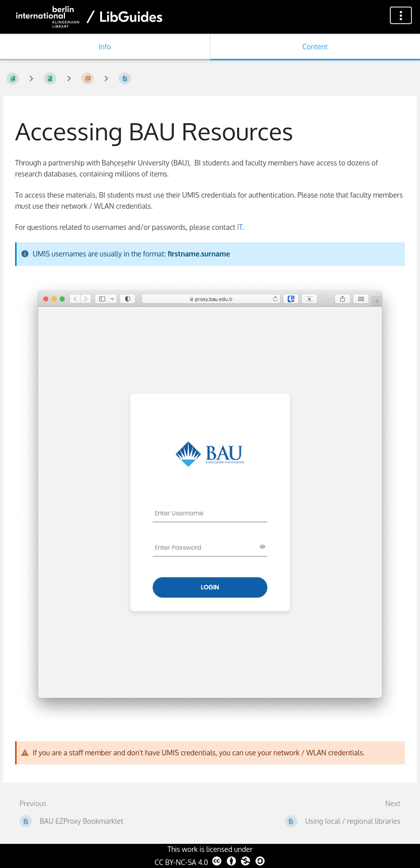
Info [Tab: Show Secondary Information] (105, 47)
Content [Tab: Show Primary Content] (315, 47)
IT (239, 227)
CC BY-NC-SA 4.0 (210, 861)
